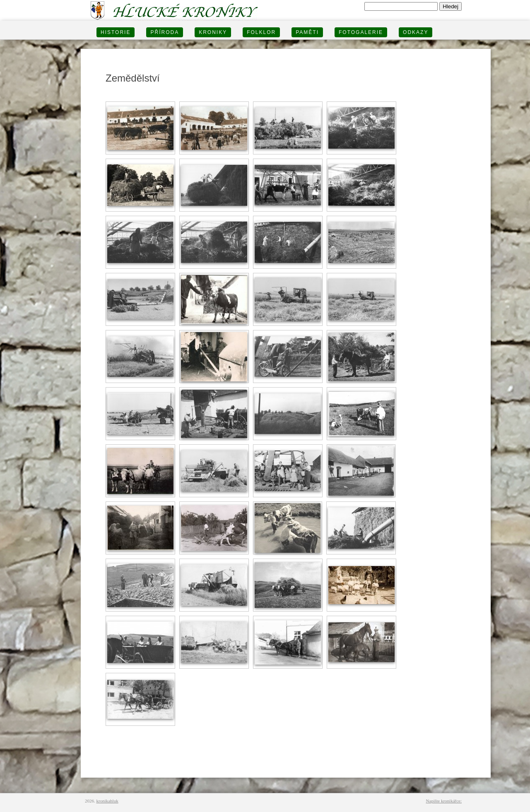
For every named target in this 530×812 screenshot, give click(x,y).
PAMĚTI (307, 32)
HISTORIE (116, 32)
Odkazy (416, 32)
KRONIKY (213, 32)
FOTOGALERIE (361, 32)
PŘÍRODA (165, 32)
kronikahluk (107, 801)
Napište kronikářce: (444, 801)
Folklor (261, 32)
